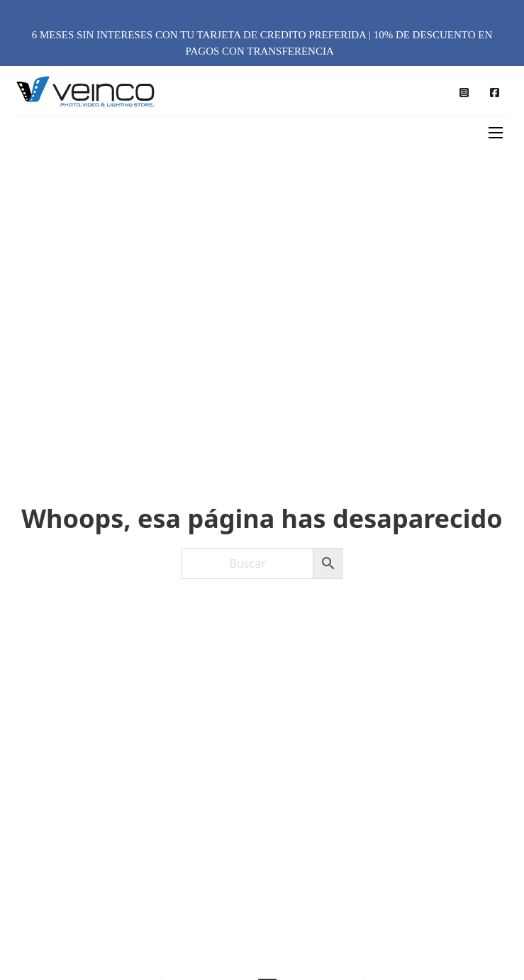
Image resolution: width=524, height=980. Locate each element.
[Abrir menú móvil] (496, 133)
